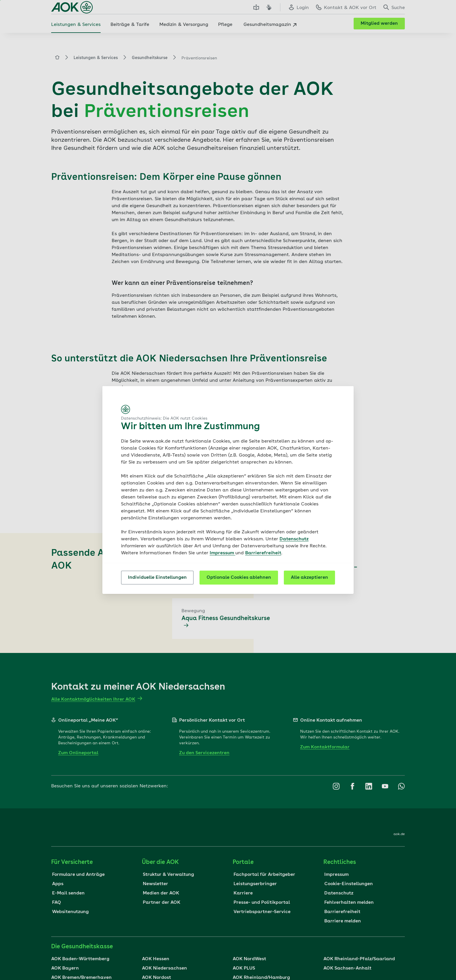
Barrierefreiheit (263, 553)
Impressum (222, 553)
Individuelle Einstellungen (157, 578)
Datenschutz (294, 539)
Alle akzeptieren (309, 578)
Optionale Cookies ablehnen (239, 578)
